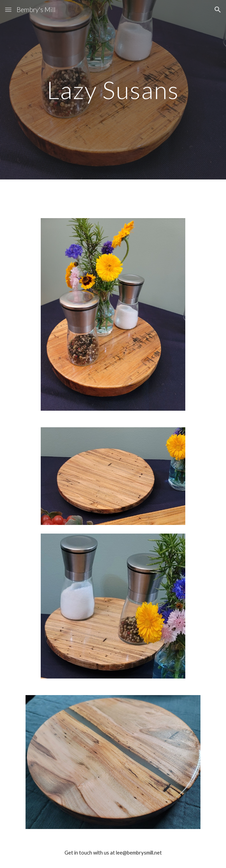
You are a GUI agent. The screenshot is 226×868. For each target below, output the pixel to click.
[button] (8, 9)
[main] (113, 90)
